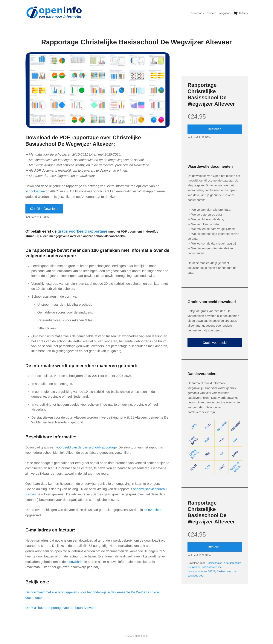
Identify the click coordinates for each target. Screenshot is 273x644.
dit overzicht (152, 510)
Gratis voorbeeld (215, 343)
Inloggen (224, 13)
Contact (211, 13)
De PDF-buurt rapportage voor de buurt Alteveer (61, 608)
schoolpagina (35, 191)
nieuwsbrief (75, 562)
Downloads (197, 13)
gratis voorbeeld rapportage (83, 231)
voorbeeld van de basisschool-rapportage (87, 447)
